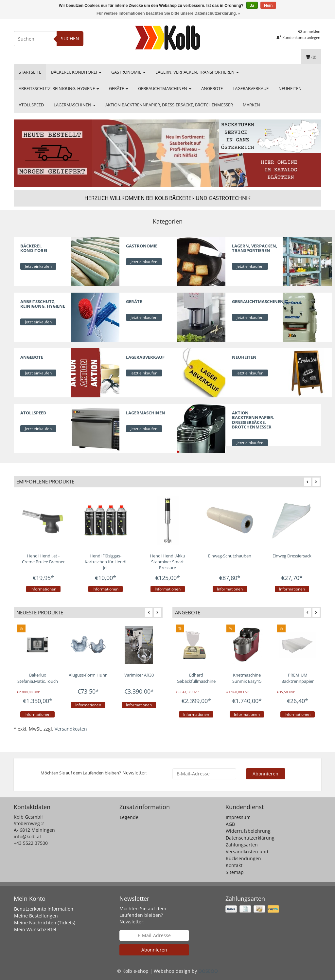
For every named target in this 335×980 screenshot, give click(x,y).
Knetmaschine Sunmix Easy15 (247, 678)
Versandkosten (71, 729)
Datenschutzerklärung (250, 838)
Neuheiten (290, 88)
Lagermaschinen (75, 105)
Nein (268, 6)
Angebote (212, 88)
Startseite (30, 72)
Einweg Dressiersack (292, 556)
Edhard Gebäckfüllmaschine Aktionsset (196, 681)
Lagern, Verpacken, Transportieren (197, 72)
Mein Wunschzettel (35, 929)
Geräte (119, 88)
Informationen (43, 589)
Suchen (70, 38)
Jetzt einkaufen (38, 266)
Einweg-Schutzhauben (230, 556)
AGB (230, 824)
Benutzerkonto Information (44, 909)
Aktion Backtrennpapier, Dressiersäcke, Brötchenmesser (169, 105)
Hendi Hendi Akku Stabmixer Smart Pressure (167, 562)
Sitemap (235, 872)
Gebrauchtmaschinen (165, 88)
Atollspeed (31, 105)
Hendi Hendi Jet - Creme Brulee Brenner (43, 559)
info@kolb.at (27, 836)
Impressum (238, 817)
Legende (129, 817)
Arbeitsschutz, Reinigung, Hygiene (59, 88)
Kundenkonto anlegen (298, 37)
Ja (252, 6)
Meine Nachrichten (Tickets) (45, 923)
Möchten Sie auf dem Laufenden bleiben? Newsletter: (143, 915)
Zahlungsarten (242, 845)
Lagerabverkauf (251, 88)
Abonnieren (265, 774)
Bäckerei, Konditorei (76, 72)
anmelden (309, 31)
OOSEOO (208, 971)
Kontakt (234, 865)
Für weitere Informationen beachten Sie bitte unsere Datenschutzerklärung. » (168, 13)
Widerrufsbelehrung (248, 831)
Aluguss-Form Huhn (88, 675)
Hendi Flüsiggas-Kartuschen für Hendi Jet (106, 562)
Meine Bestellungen (36, 916)
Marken (251, 105)
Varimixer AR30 (139, 675)
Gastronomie (128, 72)
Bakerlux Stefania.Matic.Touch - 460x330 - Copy (38, 681)
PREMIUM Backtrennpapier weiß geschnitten (298, 681)
